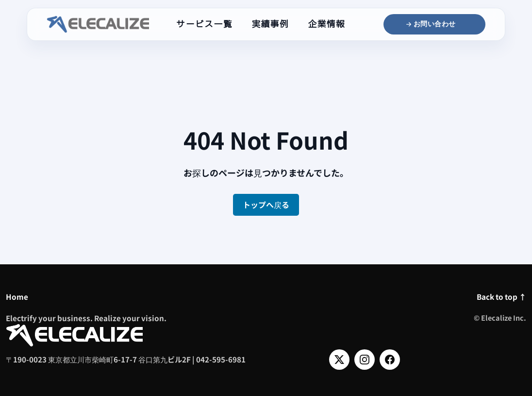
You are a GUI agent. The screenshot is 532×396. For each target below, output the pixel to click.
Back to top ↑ (501, 296)
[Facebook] (390, 360)
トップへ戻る (266, 205)
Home (17, 296)
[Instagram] (365, 360)
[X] (339, 360)
